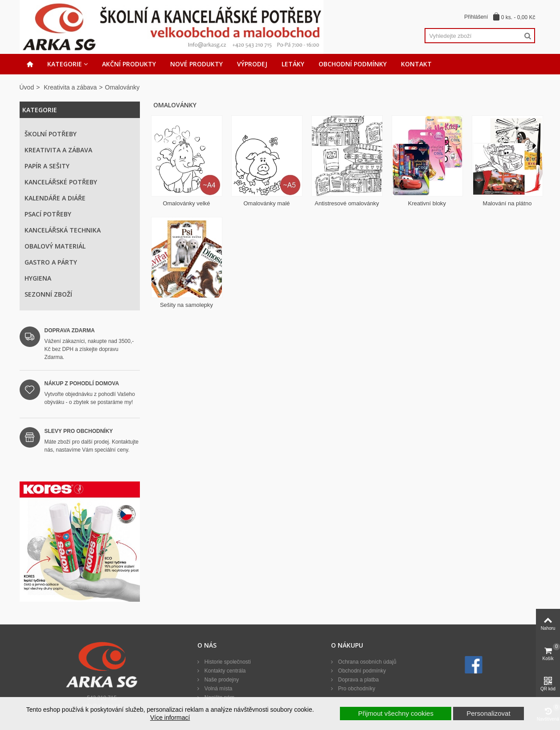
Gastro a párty (51, 262)
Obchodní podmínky (353, 64)
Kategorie (65, 64)
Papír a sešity (47, 166)
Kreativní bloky (427, 203)
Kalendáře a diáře (55, 198)
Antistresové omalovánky (347, 203)
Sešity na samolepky (186, 305)
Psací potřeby (48, 214)
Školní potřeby (51, 134)
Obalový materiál (55, 246)
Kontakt (416, 64)
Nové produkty (196, 64)
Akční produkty (129, 64)
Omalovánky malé (266, 203)
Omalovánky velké (186, 203)
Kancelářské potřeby (61, 182)
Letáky (293, 64)
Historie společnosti (227, 662)
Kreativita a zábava (70, 87)
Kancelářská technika (63, 230)
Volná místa (217, 689)
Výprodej (252, 64)
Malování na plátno (507, 203)
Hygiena (38, 278)
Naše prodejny (221, 680)
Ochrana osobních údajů (366, 662)
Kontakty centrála (224, 671)
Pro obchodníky (356, 689)
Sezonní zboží (48, 294)
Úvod (27, 87)
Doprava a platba (358, 680)
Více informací (170, 718)
